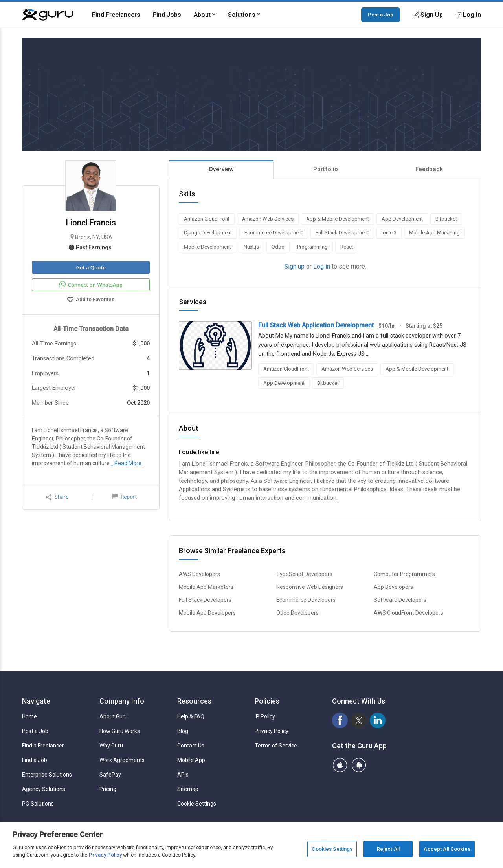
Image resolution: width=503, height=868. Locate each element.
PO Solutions (38, 804)
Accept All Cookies (447, 849)
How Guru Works (120, 731)
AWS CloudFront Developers (408, 613)
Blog (183, 731)
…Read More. (127, 463)
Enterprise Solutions (47, 775)
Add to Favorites (91, 300)
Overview (221, 169)
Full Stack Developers (205, 600)
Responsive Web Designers (310, 587)
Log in (322, 266)
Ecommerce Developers (306, 600)
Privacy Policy (272, 731)
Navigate (36, 701)
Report (125, 497)
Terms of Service (276, 746)
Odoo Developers (297, 613)
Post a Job (381, 15)
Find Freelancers (116, 15)
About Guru (114, 716)
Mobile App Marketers (206, 587)
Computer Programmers (404, 574)
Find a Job (35, 760)
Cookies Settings (332, 849)
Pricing (108, 789)
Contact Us (191, 746)
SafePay (110, 775)
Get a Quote (91, 267)
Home (29, 716)
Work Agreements (122, 760)
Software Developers (400, 600)
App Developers (393, 587)
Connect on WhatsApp (91, 285)
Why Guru (111, 746)
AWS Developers (199, 574)
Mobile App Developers (207, 613)
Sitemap (188, 789)
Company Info (122, 701)
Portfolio (326, 169)
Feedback (429, 169)
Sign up (294, 266)
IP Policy (265, 716)
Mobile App (191, 760)
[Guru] (48, 15)
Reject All (388, 849)
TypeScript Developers (304, 574)
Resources (194, 701)
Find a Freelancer (43, 746)
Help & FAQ (191, 716)
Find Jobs (167, 15)
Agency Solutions (44, 789)
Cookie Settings (197, 804)
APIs (183, 775)
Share (57, 497)
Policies (267, 701)
